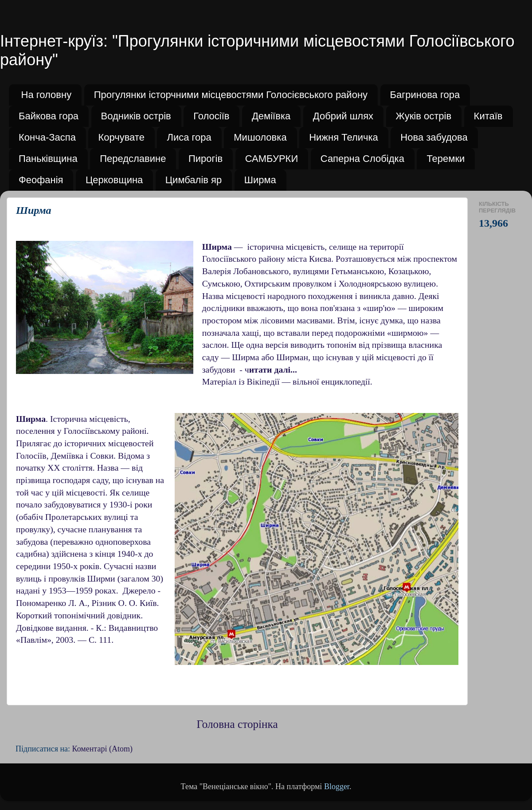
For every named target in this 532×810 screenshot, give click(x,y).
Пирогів (205, 159)
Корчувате (121, 137)
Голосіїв (211, 116)
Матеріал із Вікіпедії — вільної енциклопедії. (287, 381)
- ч (268, 370)
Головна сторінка (237, 724)
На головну (47, 95)
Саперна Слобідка (362, 159)
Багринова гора (425, 95)
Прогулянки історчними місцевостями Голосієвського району (231, 95)
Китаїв (488, 116)
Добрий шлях (343, 116)
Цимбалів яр (194, 180)
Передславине (133, 159)
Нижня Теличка (344, 137)
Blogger (337, 786)
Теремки (446, 159)
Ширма (260, 180)
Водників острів (136, 116)
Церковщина (114, 180)
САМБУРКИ (272, 159)
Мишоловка (260, 137)
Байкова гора (49, 116)
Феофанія (41, 180)
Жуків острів (424, 116)
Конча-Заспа (47, 137)
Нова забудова (434, 137)
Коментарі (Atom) (102, 749)
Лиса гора (189, 137)
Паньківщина (48, 159)
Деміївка (271, 116)
